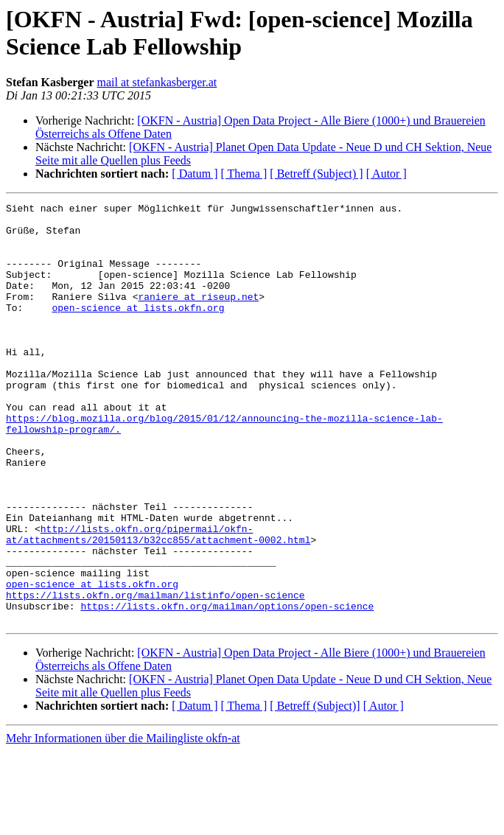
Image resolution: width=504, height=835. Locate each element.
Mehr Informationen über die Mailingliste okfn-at (123, 822)
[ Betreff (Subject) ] (316, 174)
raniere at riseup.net (198, 316)
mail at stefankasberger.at (157, 82)
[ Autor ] (386, 174)
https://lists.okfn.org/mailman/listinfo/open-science (155, 674)
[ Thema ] (244, 174)
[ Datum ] (195, 174)
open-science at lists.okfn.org (138, 329)
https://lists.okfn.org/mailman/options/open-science (227, 688)
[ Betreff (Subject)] (315, 790)
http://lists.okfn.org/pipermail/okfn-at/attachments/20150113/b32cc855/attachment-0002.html (158, 601)
